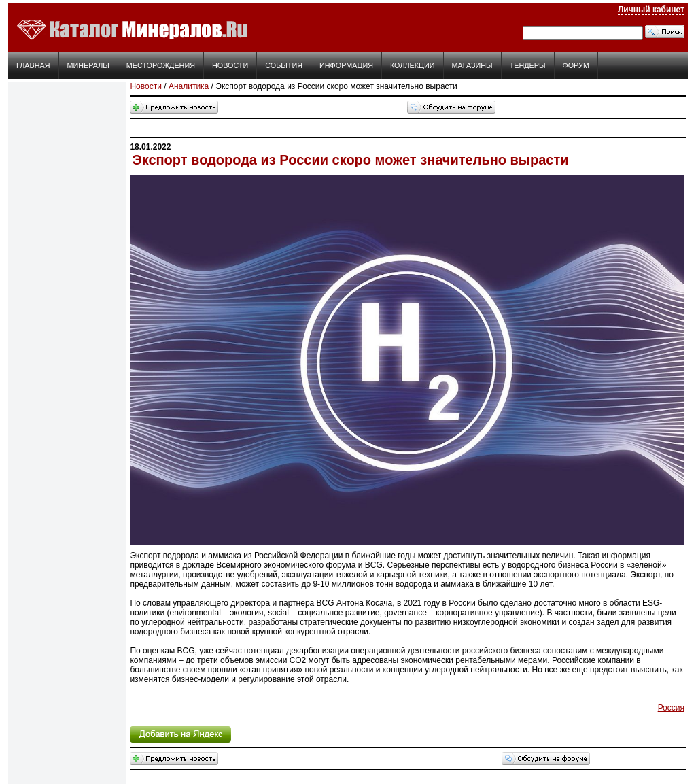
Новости (230, 65)
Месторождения (161, 65)
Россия (671, 708)
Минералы (88, 65)
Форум (576, 65)
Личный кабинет (651, 10)
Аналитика (189, 86)
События (284, 65)
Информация (346, 65)
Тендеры (528, 65)
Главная (33, 65)
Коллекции (413, 65)
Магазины (472, 65)
